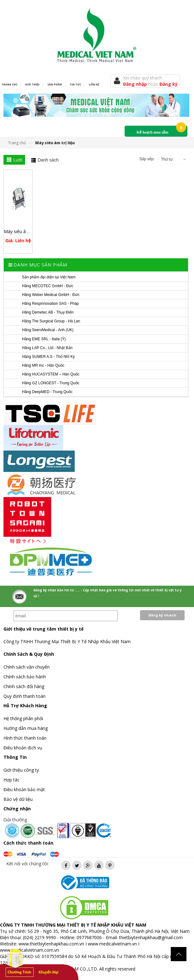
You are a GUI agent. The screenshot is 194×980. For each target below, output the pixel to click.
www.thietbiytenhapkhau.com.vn (51, 944)
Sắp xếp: (147, 159)
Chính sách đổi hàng (24, 686)
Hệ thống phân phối (23, 718)
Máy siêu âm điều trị (25, 231)
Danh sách (48, 160)
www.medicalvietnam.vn (112, 944)
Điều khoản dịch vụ (23, 748)
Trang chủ (17, 143)
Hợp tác (11, 780)
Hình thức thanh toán (25, 738)
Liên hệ (94, 84)
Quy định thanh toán (24, 696)
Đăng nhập (136, 84)
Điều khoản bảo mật (24, 789)
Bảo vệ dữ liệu (18, 799)
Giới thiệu (32, 84)
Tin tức (75, 84)
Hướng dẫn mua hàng (26, 728)
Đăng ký (169, 84)
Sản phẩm (55, 84)
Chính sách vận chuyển (27, 667)
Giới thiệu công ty (21, 770)
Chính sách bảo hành (25, 677)
